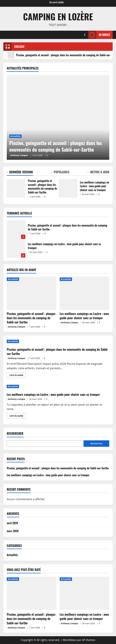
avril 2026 (12, 523)
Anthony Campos (19, 155)
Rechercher (15, 433)
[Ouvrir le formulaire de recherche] (85, 35)
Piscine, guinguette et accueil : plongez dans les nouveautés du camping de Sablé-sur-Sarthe (16, 188)
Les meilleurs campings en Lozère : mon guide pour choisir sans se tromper (68, 188)
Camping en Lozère (58, 16)
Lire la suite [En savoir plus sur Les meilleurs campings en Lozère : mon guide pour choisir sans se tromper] (18, 416)
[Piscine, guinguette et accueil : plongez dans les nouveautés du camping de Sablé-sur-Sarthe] (58, 117)
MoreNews (70, 640)
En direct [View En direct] (99, 35)
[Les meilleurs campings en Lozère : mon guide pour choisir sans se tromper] (84, 293)
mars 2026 (13, 531)
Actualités (15, 136)
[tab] (20, 173)
